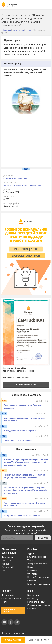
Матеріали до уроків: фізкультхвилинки (22, 516)
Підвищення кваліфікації (7, 559)
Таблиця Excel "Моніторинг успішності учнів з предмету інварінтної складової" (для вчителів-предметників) (26, 490)
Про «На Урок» (8, 595)
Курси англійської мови (39, 584)
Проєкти (32, 567)
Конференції (7, 567)
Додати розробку (26, 385)
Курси (4, 571)
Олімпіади (32, 574)
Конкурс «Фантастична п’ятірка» (39, 607)
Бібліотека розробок (37, 557)
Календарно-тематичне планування (20, 431)
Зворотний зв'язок (9, 611)
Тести (30, 560)
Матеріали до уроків (32, 185)
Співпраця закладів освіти (11, 600)
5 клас (18, 185)
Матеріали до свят (36, 602)
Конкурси (32, 570)
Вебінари (6, 564)
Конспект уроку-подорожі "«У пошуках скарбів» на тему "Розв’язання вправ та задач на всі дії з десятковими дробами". (26, 462)
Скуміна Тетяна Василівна (15, 178)
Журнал (31, 553)
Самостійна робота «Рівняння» (18, 440)
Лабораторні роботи (37, 564)
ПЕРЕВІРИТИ (43, 538)
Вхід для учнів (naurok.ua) (34, 597)
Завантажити (13, 640)
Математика (9, 185)
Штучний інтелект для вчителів (38, 579)
